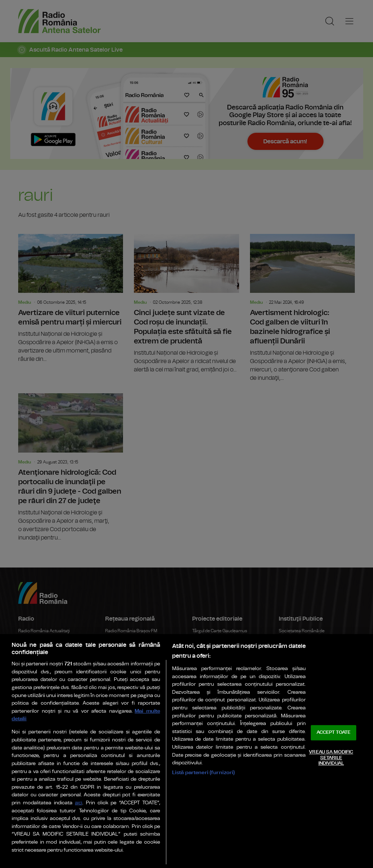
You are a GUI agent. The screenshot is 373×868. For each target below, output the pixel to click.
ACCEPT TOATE (334, 733)
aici (79, 803)
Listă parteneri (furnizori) (204, 773)
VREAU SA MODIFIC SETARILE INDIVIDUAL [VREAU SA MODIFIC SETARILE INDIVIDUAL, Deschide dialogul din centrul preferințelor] (331, 758)
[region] (186, 751)
